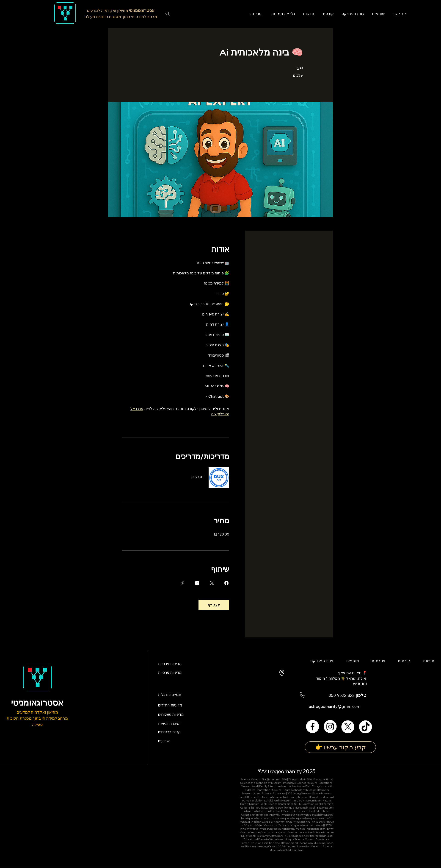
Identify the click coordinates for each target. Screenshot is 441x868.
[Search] (168, 14)
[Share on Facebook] (226, 583)
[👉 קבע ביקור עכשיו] (340, 747)
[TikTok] (365, 727)
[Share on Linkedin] (197, 583)
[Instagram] (330, 727)
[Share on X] (212, 583)
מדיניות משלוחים (171, 714)
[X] (348, 727)
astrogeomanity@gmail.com (335, 706)
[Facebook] (313, 727)
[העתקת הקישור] (182, 583)
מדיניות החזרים (170, 705)
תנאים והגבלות (170, 695)
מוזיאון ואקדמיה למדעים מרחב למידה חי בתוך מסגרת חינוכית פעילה (37, 718)
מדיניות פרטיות (170, 664)
